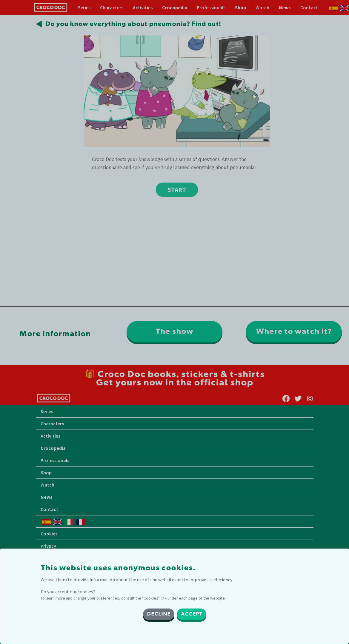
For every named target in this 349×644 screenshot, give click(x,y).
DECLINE (159, 614)
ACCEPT (192, 614)
